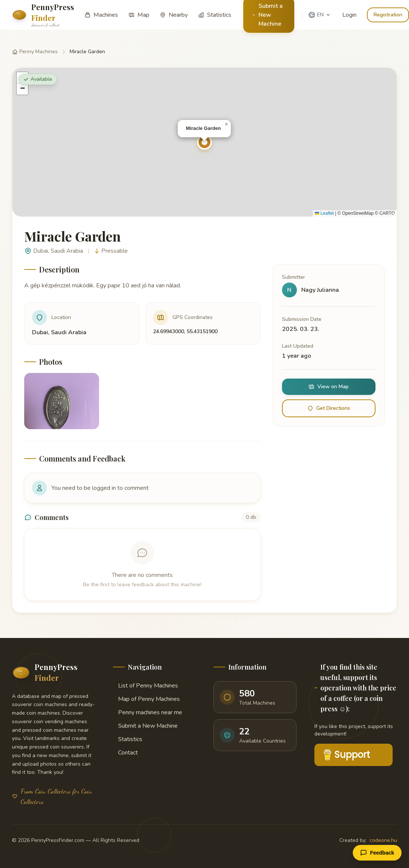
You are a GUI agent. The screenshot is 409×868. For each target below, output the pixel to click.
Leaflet (324, 213)
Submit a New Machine (145, 726)
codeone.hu (383, 840)
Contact (125, 753)
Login (349, 15)
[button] (204, 142)
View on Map (329, 387)
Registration (388, 15)
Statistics (128, 739)
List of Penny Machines (145, 686)
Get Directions (329, 408)
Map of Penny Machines (146, 699)
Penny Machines (35, 52)
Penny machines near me (148, 712)
